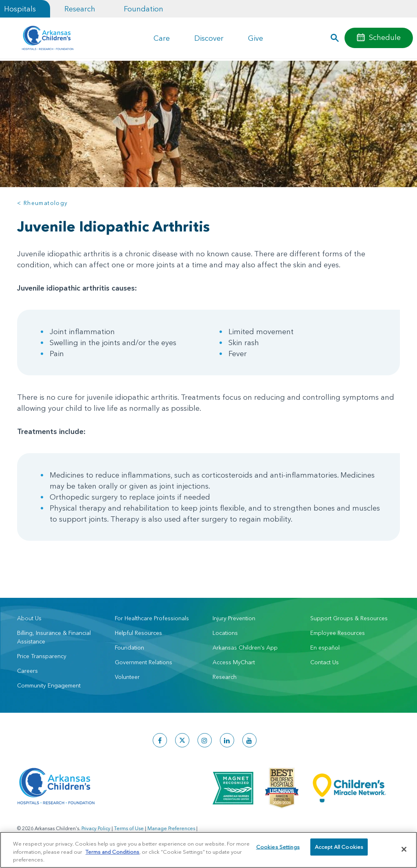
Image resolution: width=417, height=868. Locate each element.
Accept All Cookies (339, 849)
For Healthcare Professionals (152, 618)
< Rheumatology (43, 203)
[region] (208, 850)
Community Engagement (49, 685)
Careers (27, 671)
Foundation (144, 9)
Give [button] (256, 38)
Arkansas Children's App (245, 648)
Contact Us (325, 662)
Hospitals (20, 9)
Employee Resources (338, 633)
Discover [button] (209, 38)
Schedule (385, 37)
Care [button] (162, 38)
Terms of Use (129, 828)
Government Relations (144, 662)
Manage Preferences (171, 828)
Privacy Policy (96, 828)
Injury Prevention (234, 618)
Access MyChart (234, 662)
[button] (335, 38)
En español (325, 648)
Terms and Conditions (112, 852)
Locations (225, 633)
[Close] (404, 849)
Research (80, 9)
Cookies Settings (278, 849)
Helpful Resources (138, 633)
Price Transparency (42, 656)
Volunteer (127, 677)
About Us (29, 618)
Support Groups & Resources (349, 618)
